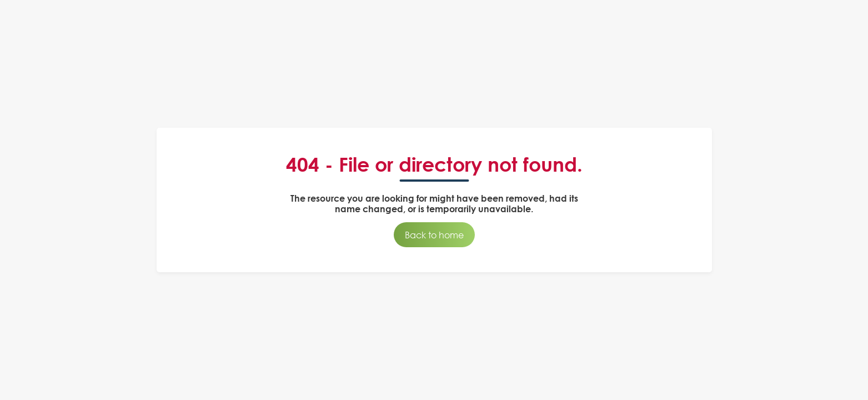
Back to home (434, 235)
